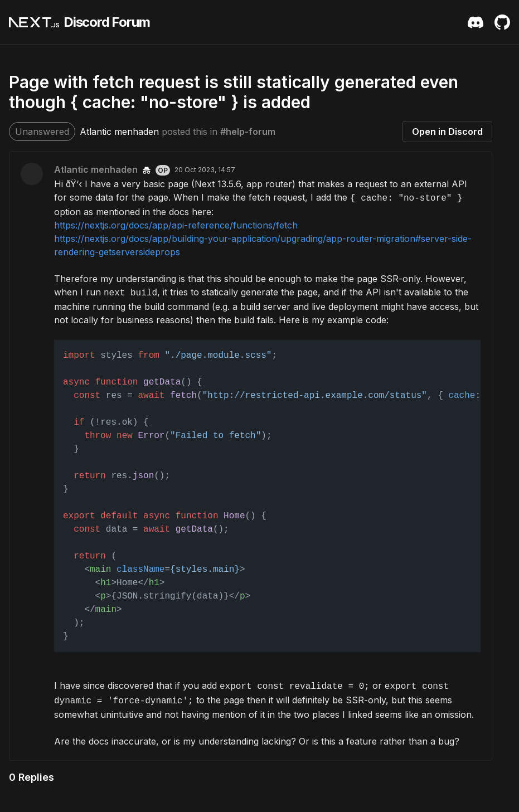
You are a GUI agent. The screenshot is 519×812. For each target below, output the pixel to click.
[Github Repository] (502, 22)
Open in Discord (447, 132)
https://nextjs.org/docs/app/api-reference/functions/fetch (176, 225)
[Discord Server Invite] (476, 22)
